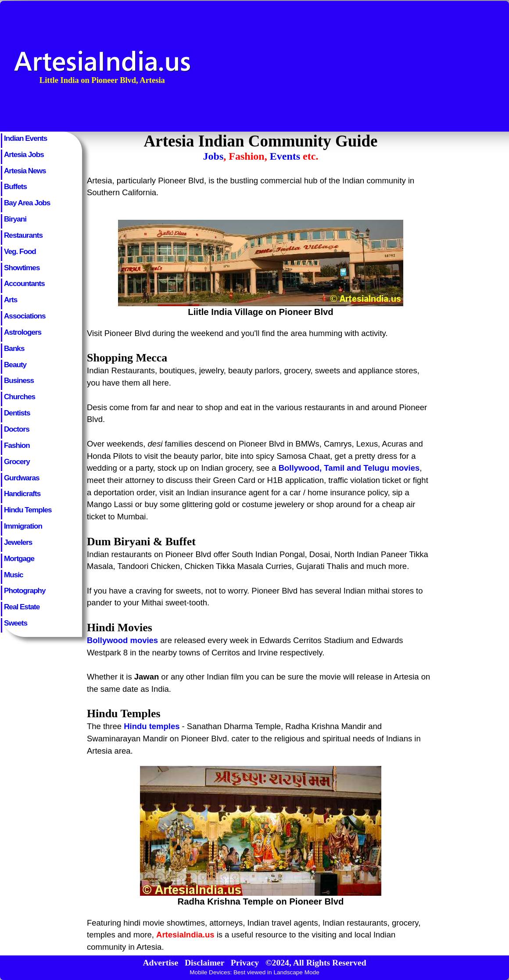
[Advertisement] (433, 66)
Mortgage (19, 558)
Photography (25, 590)
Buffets (15, 186)
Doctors (17, 429)
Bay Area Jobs (27, 203)
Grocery (17, 461)
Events (285, 156)
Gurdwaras (22, 478)
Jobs (213, 156)
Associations (25, 316)
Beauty (15, 365)
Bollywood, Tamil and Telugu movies (349, 468)
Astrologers (23, 332)
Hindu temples (152, 726)
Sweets (16, 623)
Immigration (23, 526)
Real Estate (22, 607)
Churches (20, 397)
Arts (11, 300)
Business (19, 380)
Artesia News (25, 171)
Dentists (17, 413)
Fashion (17, 445)
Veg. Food (20, 251)
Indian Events (25, 138)
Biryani (15, 219)
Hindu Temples (28, 510)
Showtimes (22, 268)
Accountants (24, 283)
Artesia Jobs (24, 154)
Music (14, 575)
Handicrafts (22, 494)
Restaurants (23, 235)
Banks (14, 348)
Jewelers (18, 542)
